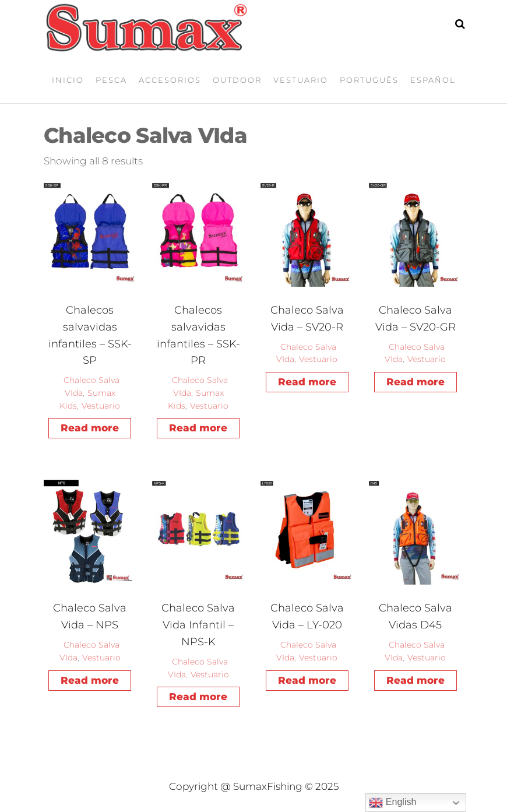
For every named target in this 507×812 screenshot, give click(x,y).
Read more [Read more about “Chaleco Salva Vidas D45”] (416, 680)
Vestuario (301, 80)
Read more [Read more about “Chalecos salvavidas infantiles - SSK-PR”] (198, 428)
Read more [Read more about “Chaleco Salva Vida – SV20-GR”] (416, 382)
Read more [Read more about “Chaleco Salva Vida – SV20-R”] (307, 382)
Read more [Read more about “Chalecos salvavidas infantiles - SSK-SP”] (90, 428)
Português (369, 80)
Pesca (111, 80)
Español (433, 80)
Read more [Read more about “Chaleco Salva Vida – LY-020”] (307, 680)
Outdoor (237, 80)
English (392, 803)
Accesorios (170, 80)
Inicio (68, 80)
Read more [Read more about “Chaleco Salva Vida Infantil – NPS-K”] (198, 697)
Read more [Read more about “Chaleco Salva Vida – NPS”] (90, 680)
